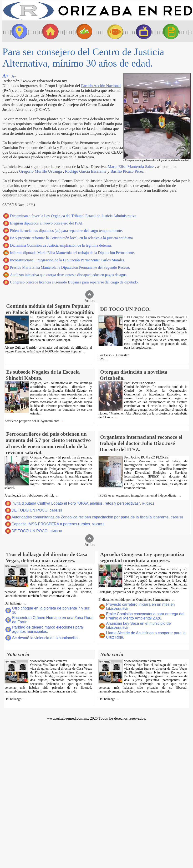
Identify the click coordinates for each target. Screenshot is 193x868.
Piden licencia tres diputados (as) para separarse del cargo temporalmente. (66, 231)
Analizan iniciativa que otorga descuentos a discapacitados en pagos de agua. (69, 275)
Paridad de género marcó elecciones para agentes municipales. (48, 629)
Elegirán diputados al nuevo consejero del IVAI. (47, 223)
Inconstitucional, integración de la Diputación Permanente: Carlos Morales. (68, 260)
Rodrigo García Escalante (86, 171)
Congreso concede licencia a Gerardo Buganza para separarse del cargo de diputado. (74, 282)
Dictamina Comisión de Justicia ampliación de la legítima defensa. (61, 245)
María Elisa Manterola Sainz (131, 167)
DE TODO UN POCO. (37, 510)
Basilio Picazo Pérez (127, 171)
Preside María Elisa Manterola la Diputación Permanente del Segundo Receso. (70, 267)
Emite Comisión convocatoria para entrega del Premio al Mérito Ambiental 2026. (145, 616)
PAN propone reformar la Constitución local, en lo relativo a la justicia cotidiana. (72, 238)
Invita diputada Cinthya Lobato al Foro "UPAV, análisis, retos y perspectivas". (83, 503)
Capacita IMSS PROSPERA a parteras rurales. (58, 524)
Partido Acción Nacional (101, 86)
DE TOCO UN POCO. (37, 531)
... (84, 352)
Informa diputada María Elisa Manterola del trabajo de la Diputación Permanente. (72, 253)
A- (14, 76)
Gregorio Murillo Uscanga (41, 171)
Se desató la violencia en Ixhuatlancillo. (45, 638)
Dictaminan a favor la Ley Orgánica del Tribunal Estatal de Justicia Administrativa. (74, 216)
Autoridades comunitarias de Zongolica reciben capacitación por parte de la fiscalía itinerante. (97, 517)
